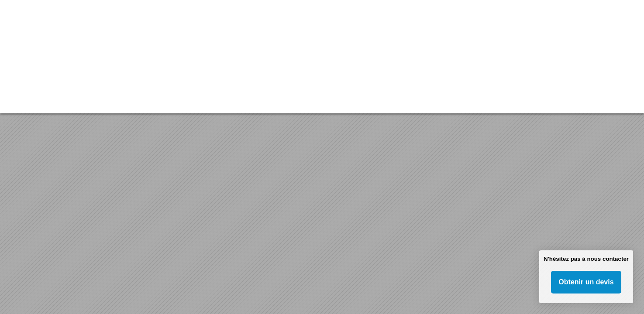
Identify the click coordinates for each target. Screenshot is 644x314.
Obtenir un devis (586, 282)
